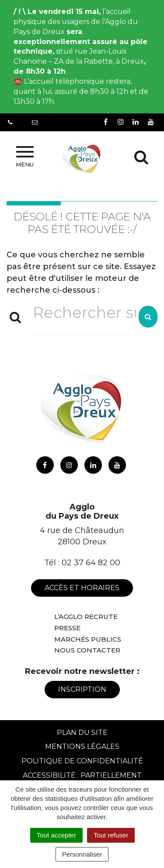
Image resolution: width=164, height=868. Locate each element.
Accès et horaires (82, 588)
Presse (67, 628)
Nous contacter (87, 650)
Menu (25, 157)
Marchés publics (88, 639)
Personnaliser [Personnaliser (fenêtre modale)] (82, 854)
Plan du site (82, 733)
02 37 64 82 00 (91, 563)
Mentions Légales (82, 747)
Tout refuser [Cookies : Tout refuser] (111, 835)
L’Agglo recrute (86, 617)
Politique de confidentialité (82, 761)
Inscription (82, 689)
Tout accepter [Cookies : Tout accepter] (56, 835)
